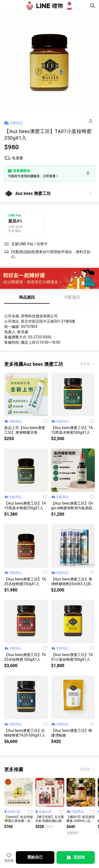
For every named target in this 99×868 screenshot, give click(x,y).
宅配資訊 (72, 297)
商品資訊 (27, 297)
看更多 (86, 364)
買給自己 (35, 857)
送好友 (76, 857)
